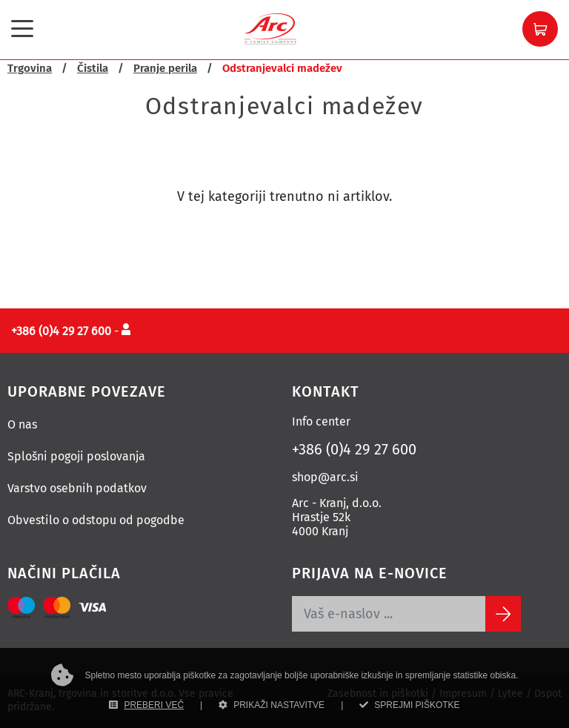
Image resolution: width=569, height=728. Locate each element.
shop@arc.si (325, 477)
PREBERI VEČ (146, 705)
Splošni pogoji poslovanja (76, 456)
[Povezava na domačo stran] (270, 28)
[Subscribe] (503, 614)
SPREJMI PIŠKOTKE (409, 705)
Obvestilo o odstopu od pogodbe (96, 520)
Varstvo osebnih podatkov (77, 488)
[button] (540, 29)
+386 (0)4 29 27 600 (354, 449)
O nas (22, 424)
